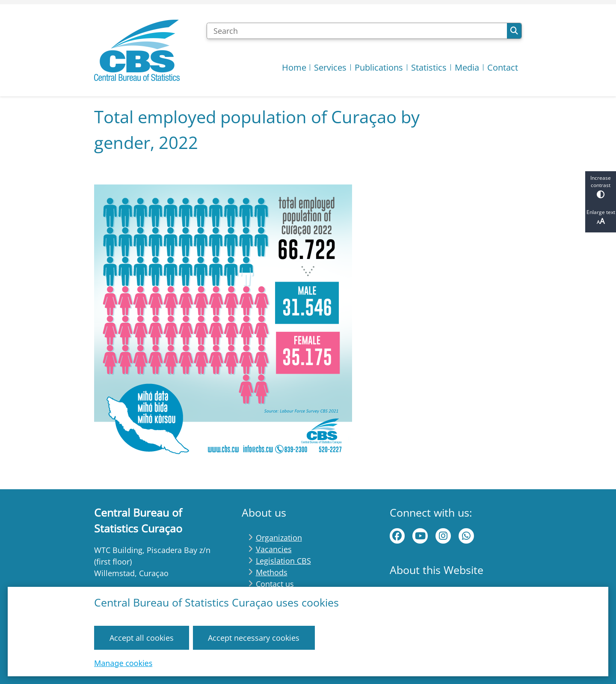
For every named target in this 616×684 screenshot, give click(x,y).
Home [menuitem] (294, 67)
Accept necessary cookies (254, 637)
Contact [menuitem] (503, 67)
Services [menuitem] (330, 67)
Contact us (275, 584)
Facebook (397, 536)
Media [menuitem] (467, 67)
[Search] (357, 31)
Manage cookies (123, 663)
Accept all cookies (142, 637)
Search (514, 31)
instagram (443, 536)
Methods (272, 572)
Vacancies (274, 549)
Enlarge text (601, 217)
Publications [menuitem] (379, 67)
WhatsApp (466, 536)
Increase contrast (601, 186)
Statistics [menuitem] (429, 67)
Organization (279, 538)
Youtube (420, 536)
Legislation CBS (283, 561)
